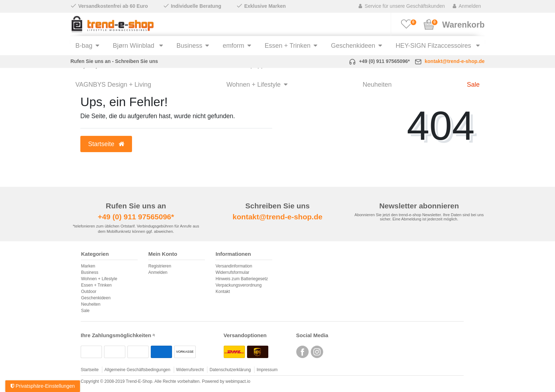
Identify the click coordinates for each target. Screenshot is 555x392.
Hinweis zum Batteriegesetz (242, 279)
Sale (473, 85)
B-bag (84, 46)
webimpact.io (238, 381)
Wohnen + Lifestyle (254, 85)
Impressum (267, 370)
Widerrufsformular (232, 272)
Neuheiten (377, 85)
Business (189, 46)
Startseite (90, 370)
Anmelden (158, 272)
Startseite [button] (106, 144)
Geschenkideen (353, 46)
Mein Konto (163, 254)
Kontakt (223, 292)
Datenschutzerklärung (230, 370)
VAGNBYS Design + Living (113, 85)
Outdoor (89, 292)
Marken (88, 266)
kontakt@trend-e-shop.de (455, 61)
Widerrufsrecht (190, 370)
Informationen (233, 254)
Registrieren (160, 266)
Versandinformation (234, 266)
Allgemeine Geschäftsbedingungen (137, 370)
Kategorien (95, 254)
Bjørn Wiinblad (135, 46)
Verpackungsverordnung (239, 285)
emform (233, 46)
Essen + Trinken (288, 46)
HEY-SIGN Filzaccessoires (434, 46)
